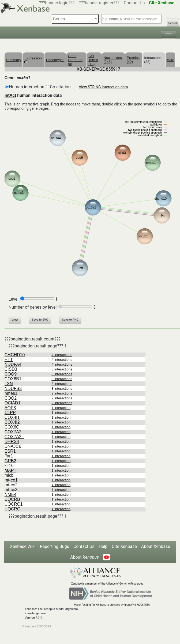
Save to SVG (40, 320)
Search (173, 23)
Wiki (170, 60)
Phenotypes (55, 60)
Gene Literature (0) (75, 60)
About (85, 557)
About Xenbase (156, 546)
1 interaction (61, 408)
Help (103, 546)
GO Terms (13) (93, 60)
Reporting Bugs (55, 546)
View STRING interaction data (103, 87)
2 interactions (62, 398)
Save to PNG (70, 320)
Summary (14, 60)
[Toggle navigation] (168, 35)
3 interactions (62, 369)
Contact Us (134, 3)
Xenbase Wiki (23, 546)
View (15, 320)
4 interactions (62, 355)
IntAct (10, 95)
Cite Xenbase (124, 546)
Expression (33, 60)
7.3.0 (39, 618)
